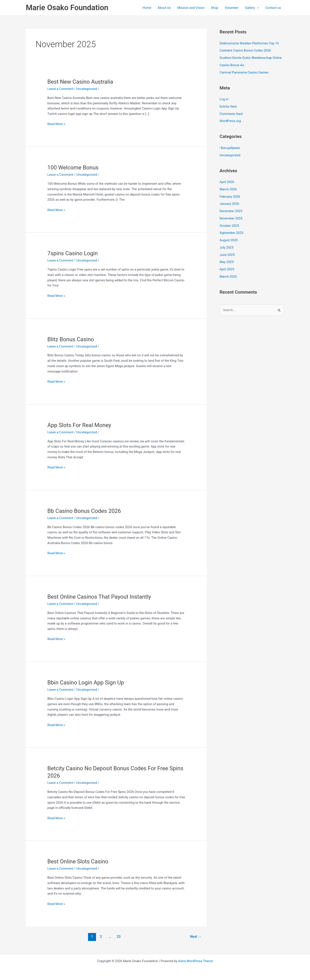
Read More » (56, 124)
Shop (215, 8)
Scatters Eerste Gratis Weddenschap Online (251, 58)
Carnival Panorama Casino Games (244, 72)
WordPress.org (230, 121)
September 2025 (231, 233)
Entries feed (228, 106)
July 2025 (227, 247)
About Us (164, 8)
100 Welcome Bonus (73, 168)
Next (196, 937)
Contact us (273, 8)
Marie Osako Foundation (67, 8)
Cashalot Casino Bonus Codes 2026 (245, 50)
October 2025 (229, 226)
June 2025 (227, 255)
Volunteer (232, 8)
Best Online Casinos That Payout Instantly (99, 597)
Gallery (252, 8)
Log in (224, 99)
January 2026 (229, 204)
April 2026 (227, 182)
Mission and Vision (191, 8)
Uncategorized (87, 89)
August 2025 (229, 240)
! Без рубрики (230, 148)
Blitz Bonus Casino (71, 339)
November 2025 (231, 218)
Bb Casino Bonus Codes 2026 (84, 511)
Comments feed (231, 114)
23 (119, 937)
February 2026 (230, 197)
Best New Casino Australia (80, 82)
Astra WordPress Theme (195, 961)
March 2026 (228, 189)
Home (147, 8)
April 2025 (227, 269)
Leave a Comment (60, 89)
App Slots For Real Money (79, 425)
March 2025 (228, 277)
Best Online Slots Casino (78, 861)
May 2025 (227, 262)
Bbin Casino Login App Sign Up (86, 683)
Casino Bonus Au (232, 65)
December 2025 (231, 211)
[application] (257, 8)
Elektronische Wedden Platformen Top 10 (249, 43)
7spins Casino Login (73, 253)
